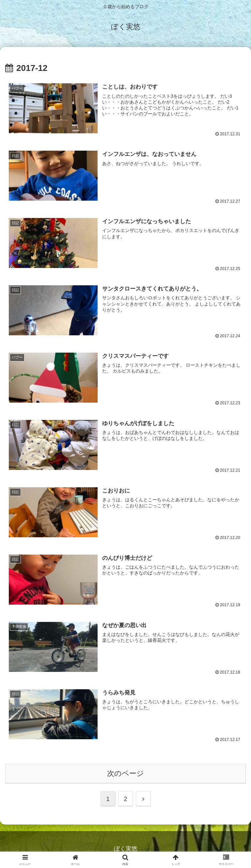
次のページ (125, 774)
